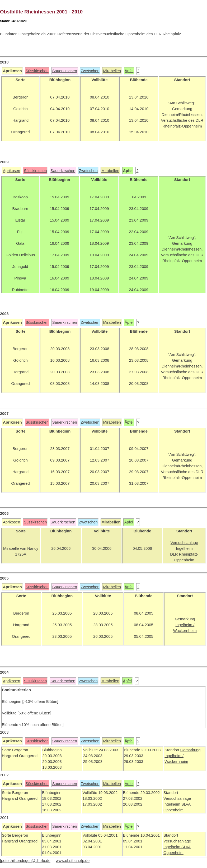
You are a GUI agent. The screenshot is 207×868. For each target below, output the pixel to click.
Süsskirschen (37, 71)
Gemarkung (190, 750)
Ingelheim (172, 804)
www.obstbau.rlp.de (73, 861)
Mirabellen (112, 71)
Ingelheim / (174, 756)
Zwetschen (90, 71)
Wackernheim (176, 762)
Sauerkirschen (65, 71)
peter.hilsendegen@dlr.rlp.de (26, 861)
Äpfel (129, 71)
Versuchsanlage (177, 798)
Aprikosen (11, 171)
